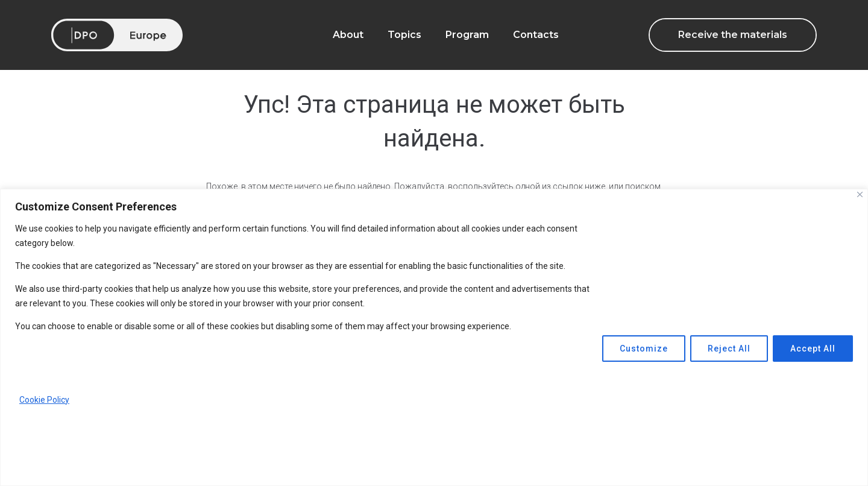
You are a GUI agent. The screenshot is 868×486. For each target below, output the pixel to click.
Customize (644, 349)
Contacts (536, 35)
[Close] (860, 194)
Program (467, 35)
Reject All (729, 349)
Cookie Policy (44, 400)
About (348, 35)
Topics (404, 35)
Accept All (813, 349)
